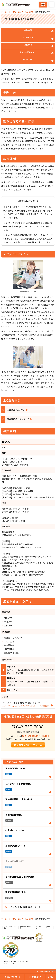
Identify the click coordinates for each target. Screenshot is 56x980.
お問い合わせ (28, 59)
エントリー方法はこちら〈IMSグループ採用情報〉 (26, 706)
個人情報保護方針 (26, 927)
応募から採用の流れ (28, 52)
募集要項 (28, 45)
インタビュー (28, 37)
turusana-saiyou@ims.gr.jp (36, 736)
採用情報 (38, 927)
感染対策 (43, 5)
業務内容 (28, 30)
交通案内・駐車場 (12, 977)
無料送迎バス (35, 977)
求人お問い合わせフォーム (28, 745)
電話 (51, 977)
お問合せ (48, 927)
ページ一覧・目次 (10, 927)
